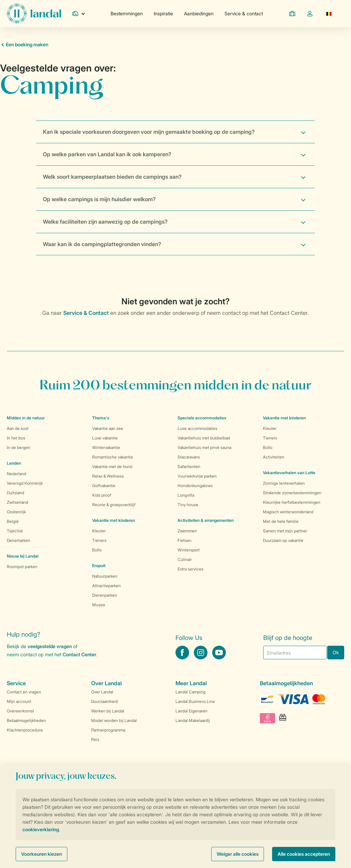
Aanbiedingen (199, 13)
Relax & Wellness (108, 476)
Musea (98, 605)
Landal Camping (190, 692)
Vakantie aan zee (108, 428)
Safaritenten (189, 467)
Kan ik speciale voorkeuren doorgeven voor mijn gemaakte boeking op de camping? (149, 132)
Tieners (99, 540)
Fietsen (185, 540)
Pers (95, 740)
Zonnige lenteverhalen (284, 483)
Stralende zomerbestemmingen (292, 493)
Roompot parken (22, 567)
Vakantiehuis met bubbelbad (204, 438)
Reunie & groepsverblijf (114, 505)
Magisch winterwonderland (288, 512)
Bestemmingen (127, 13)
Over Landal (102, 692)
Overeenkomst (20, 711)
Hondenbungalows (195, 486)
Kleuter (99, 531)
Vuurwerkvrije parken (197, 476)
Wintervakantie (106, 447)
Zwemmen (187, 531)
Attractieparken (106, 586)
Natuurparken (105, 576)
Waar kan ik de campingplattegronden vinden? (102, 244)
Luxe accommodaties (197, 428)
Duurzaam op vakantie (283, 540)
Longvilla (186, 495)
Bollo (97, 550)
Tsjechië (15, 531)
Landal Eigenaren (191, 711)
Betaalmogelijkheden (26, 720)
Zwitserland (18, 502)
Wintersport (189, 550)
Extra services (190, 569)
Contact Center (79, 654)
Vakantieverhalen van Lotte (289, 473)
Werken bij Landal (108, 711)
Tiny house (188, 505)
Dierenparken (105, 595)
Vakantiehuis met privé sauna (204, 447)
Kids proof (102, 495)
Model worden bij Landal (114, 720)
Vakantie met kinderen (114, 520)
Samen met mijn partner (285, 531)
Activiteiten (274, 457)
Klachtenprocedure (25, 730)
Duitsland (15, 493)
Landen (14, 463)
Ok (336, 652)
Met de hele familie (281, 521)
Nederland (16, 474)
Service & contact (244, 13)
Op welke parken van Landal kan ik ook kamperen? (107, 154)
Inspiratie (163, 13)
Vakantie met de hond (112, 467)
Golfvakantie (104, 486)
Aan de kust (18, 428)
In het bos (16, 438)
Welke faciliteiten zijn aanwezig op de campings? (105, 222)
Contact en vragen (24, 692)
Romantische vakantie (113, 457)
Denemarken (19, 540)
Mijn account (19, 701)
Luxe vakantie (105, 438)
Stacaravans (189, 457)
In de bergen (19, 447)
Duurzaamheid (104, 701)
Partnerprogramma (108, 730)
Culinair (185, 559)
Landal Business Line (195, 701)
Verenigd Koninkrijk (25, 483)
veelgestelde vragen (50, 646)
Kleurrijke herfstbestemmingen (292, 502)
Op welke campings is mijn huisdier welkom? (99, 199)
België (13, 521)
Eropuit (99, 566)
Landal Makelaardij (193, 720)
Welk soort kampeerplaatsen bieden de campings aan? (112, 177)
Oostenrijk (16, 512)
